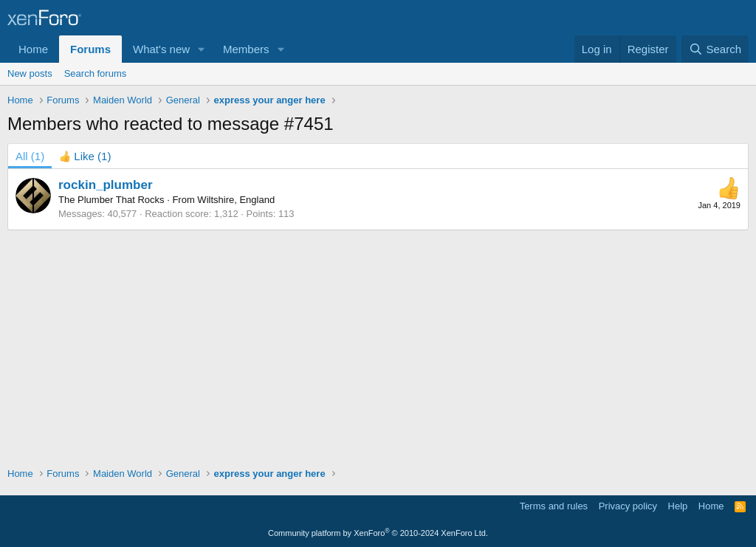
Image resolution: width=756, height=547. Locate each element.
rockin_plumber (106, 185)
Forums (90, 49)
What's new (161, 49)
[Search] (715, 49)
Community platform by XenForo (378, 533)
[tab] (85, 156)
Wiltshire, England (236, 200)
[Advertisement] (378, 341)
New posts (30, 73)
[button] (202, 49)
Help (678, 506)
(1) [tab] (30, 156)
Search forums (96, 73)
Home (33, 49)
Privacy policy (628, 506)
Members (246, 49)
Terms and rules (554, 506)
